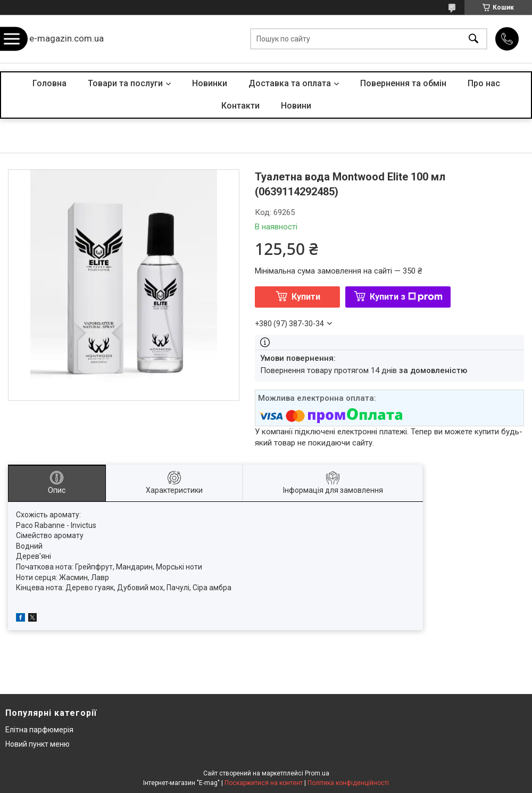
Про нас (484, 83)
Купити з (406, 297)
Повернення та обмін (403, 83)
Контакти (240, 106)
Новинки (210, 83)
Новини (296, 106)
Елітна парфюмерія (39, 730)
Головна (49, 83)
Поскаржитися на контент (264, 783)
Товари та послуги (125, 83)
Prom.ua (317, 773)
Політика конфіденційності (348, 783)
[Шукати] (473, 39)
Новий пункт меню (38, 744)
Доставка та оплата (290, 83)
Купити (306, 297)
